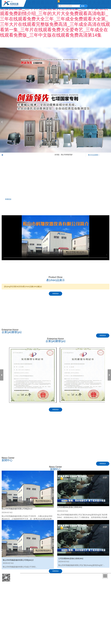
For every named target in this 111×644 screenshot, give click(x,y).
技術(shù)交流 (82, 305)
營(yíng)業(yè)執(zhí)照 (97, 583)
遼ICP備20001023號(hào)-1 (79, 583)
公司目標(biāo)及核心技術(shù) (70, 514)
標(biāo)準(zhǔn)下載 (29, 315)
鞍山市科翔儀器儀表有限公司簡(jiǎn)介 (17, 515)
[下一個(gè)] (109, 121)
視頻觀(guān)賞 (82, 315)
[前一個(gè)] (2, 121)
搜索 (83, 6)
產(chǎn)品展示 (29, 305)
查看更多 (10, 200)
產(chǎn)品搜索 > (94, 155)
